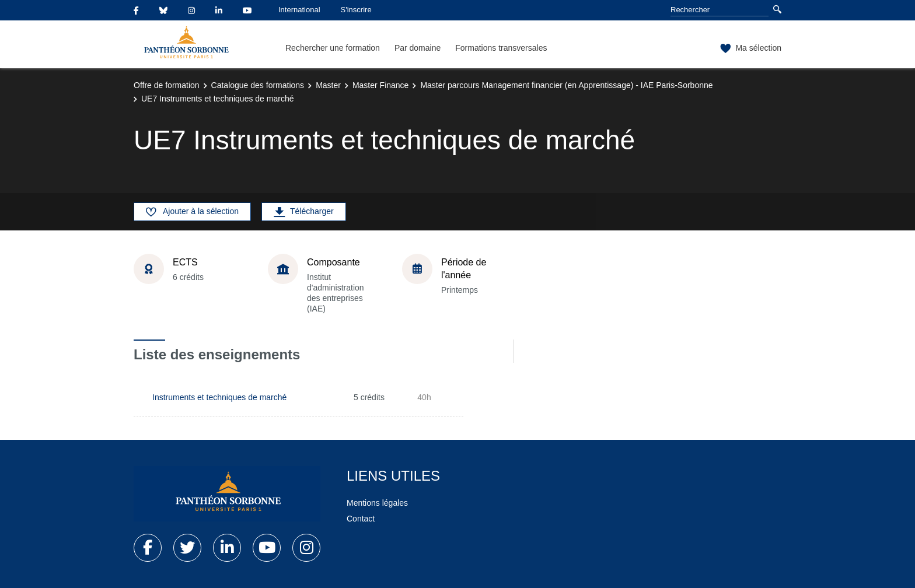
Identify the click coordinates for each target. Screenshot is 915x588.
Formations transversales (501, 48)
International (299, 10)
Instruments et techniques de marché (219, 397)
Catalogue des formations (258, 85)
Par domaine (418, 48)
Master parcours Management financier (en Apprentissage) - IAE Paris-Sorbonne (566, 85)
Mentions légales (377, 503)
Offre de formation (167, 85)
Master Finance (380, 85)
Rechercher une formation (333, 48)
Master (328, 85)
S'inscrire (356, 10)
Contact (361, 519)
